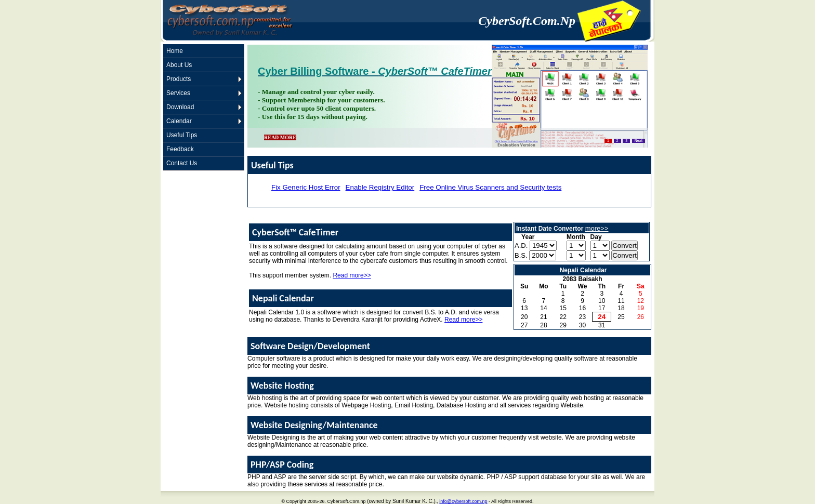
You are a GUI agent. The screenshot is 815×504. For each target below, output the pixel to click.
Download (180, 107)
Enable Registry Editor (380, 187)
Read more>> (352, 275)
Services (178, 93)
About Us (179, 65)
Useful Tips (182, 135)
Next (639, 141)
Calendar (179, 121)
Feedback (180, 149)
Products (179, 79)
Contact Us (182, 163)
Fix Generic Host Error (306, 187)
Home (175, 51)
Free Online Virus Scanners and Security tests (490, 187)
